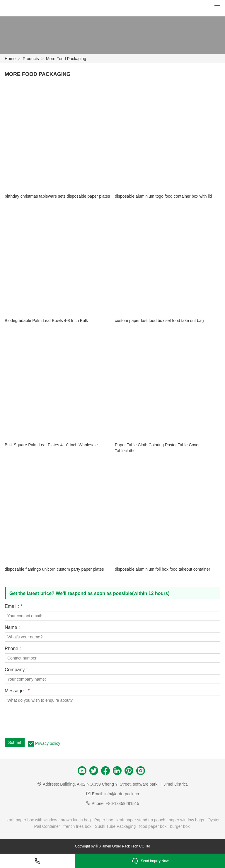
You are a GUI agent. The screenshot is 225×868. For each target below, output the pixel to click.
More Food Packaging (66, 59)
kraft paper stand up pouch (141, 820)
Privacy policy (48, 743)
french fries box (77, 826)
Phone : (13, 649)
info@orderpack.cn (122, 794)
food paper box (153, 826)
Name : (12, 628)
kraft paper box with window (32, 820)
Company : (16, 670)
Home (10, 59)
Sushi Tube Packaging (115, 826)
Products (31, 59)
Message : (17, 691)
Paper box (104, 820)
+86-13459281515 (122, 803)
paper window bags (186, 820)
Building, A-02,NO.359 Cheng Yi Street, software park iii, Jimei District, (124, 784)
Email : (13, 606)
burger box (180, 826)
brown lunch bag (76, 820)
